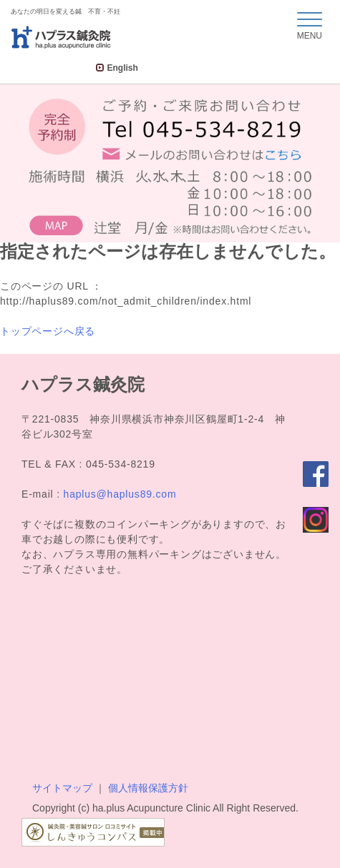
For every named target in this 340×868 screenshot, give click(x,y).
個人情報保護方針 (148, 788)
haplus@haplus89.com (120, 494)
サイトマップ (62, 788)
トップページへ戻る (48, 331)
